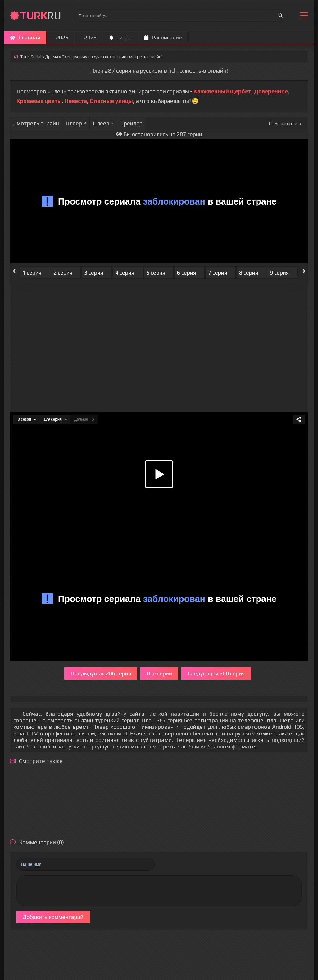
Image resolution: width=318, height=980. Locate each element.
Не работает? (285, 123)
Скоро (120, 37)
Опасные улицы (111, 101)
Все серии (159, 673)
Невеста (76, 101)
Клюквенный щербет (222, 91)
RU (41, 15)
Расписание (163, 37)
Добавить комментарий (53, 917)
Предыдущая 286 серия (101, 673)
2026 (90, 37)
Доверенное (271, 91)
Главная (25, 37)
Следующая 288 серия (216, 673)
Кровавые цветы (39, 101)
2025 (62, 37)
